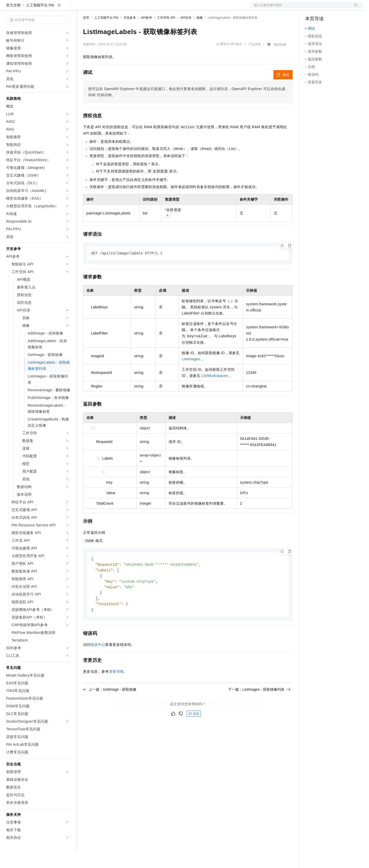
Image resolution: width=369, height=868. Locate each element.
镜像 (200, 34)
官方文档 (13, 21)
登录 (354, 8)
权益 (98, 8)
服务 (151, 8)
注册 (335, 8)
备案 (311, 8)
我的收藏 (280, 61)
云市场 (125, 8)
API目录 (186, 34)
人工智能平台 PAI (40, 21)
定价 (111, 8)
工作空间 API (166, 34)
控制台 (323, 8)
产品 (67, 8)
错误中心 (98, 664)
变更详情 (116, 691)
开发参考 (130, 34)
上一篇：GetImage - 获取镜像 (110, 709)
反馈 (194, 733)
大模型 (53, 8)
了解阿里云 (169, 8)
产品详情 (254, 61)
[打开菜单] (8, 8)
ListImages (191, 376)
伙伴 (139, 8)
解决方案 (83, 8)
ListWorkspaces (215, 392)
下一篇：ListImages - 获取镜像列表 (259, 709)
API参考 (146, 34)
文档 (300, 8)
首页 (86, 34)
